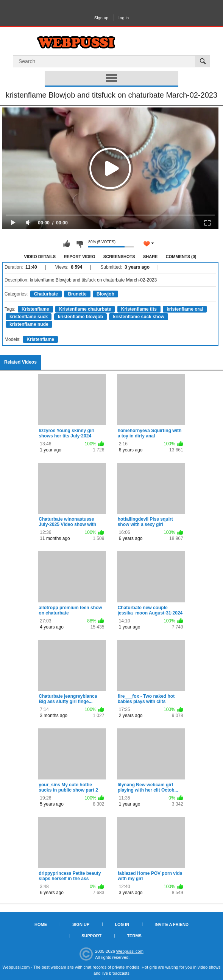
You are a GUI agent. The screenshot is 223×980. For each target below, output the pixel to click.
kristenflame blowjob (80, 317)
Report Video (79, 257)
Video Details (40, 257)
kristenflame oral (185, 309)
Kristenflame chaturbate (85, 309)
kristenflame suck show (138, 317)
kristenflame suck (29, 317)
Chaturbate (46, 294)
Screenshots (119, 257)
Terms (134, 936)
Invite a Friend (172, 924)
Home (41, 924)
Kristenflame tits (139, 309)
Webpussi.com (130, 951)
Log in (123, 18)
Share (150, 257)
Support (91, 936)
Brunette (77, 294)
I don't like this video (80, 244)
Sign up (101, 18)
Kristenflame (35, 309)
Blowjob (105, 294)
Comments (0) (181, 257)
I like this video (67, 244)
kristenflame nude (29, 324)
